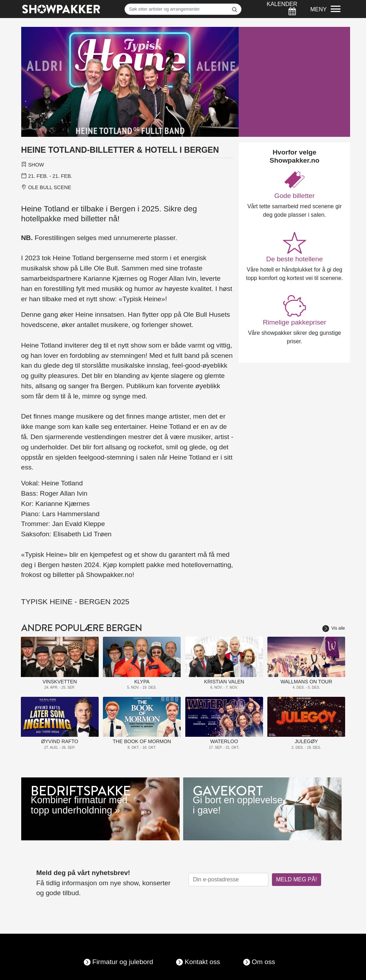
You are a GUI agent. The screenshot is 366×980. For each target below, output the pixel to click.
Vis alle (333, 628)
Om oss (263, 962)
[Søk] (183, 9)
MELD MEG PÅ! (297, 879)
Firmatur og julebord (123, 962)
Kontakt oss (202, 962)
